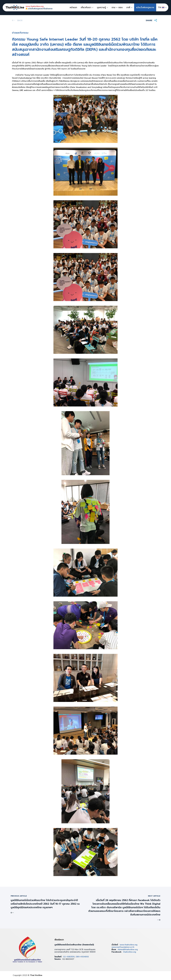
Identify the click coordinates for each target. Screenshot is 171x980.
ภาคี (128, 7)
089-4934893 (82, 957)
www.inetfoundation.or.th (123, 947)
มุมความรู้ (101, 7)
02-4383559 (69, 957)
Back (20, 20)
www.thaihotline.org (129, 945)
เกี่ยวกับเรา (86, 7)
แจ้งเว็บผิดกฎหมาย (145, 7)
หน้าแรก (73, 7)
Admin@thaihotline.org (128, 950)
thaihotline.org (130, 952)
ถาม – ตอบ (117, 7)
